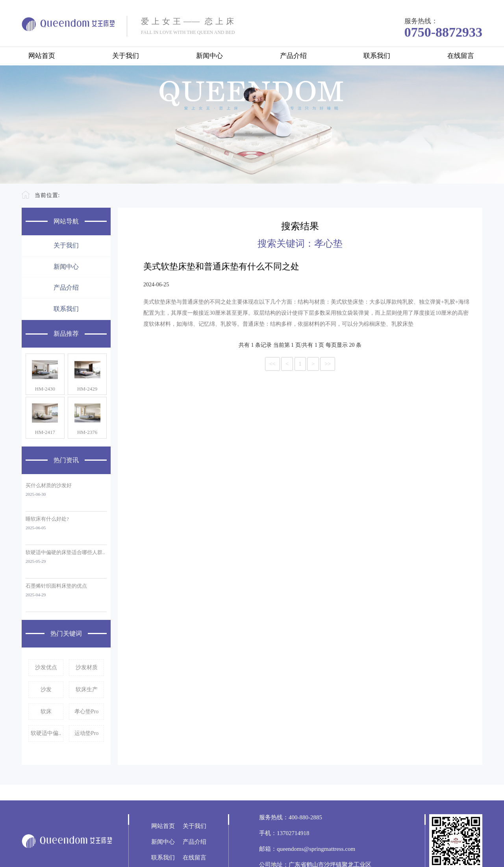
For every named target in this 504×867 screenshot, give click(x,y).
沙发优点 (46, 667)
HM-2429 (87, 389)
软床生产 (87, 689)
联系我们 (377, 56)
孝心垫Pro (86, 712)
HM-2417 (45, 432)
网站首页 (42, 56)
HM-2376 (87, 432)
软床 (46, 712)
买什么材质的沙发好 (49, 485)
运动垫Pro (86, 733)
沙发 (46, 689)
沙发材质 (87, 667)
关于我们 (126, 56)
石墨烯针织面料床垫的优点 (56, 586)
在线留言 (461, 56)
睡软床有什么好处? (47, 519)
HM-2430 (45, 389)
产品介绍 (293, 56)
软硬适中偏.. (46, 733)
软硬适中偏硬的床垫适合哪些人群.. (65, 552)
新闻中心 (209, 56)
